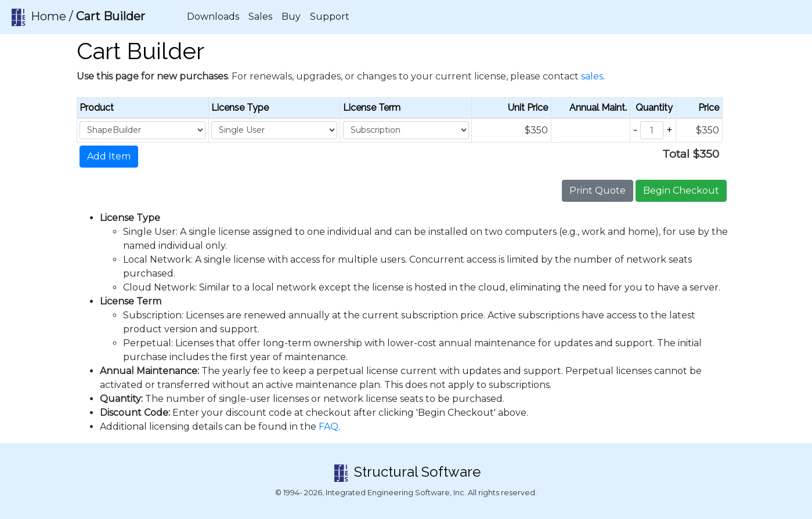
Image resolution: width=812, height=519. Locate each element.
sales (592, 76)
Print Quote (598, 190)
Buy (291, 17)
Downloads (213, 17)
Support (330, 17)
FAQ (329, 427)
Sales (260, 17)
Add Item (109, 156)
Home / (77, 17)
